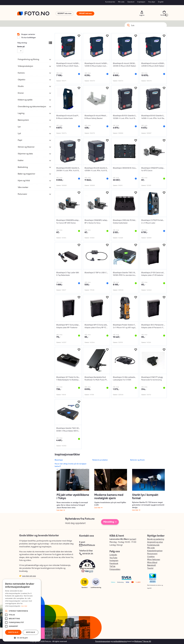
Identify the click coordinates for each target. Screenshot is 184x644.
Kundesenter (110, 2)
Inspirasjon (141, 2)
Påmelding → (110, 522)
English (161, 2)
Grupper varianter (28, 34)
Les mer (60, 510)
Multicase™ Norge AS (143, 641)
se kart (133, 539)
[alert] (22, 610)
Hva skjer (152, 2)
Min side (121, 2)
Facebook (114, 564)
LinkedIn (113, 555)
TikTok (112, 566)
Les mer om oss (29, 576)
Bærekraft (152, 565)
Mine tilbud (152, 563)
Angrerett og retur (155, 542)
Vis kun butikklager (28, 38)
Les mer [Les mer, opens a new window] (24, 606)
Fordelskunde (153, 545)
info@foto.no (89, 545)
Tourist (150, 568)
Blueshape (59, 460)
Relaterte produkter (100, 460)
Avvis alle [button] (31, 632)
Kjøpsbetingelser (155, 551)
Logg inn (142, 12)
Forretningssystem (103, 641)
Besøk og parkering (156, 539)
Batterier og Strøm (137, 460)
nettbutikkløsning (120, 641)
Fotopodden (115, 569)
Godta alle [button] (13, 632)
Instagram (114, 561)
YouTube (113, 558)
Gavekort (131, 2)
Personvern (152, 554)
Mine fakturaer (154, 560)
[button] (92, 567)
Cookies (151, 557)
